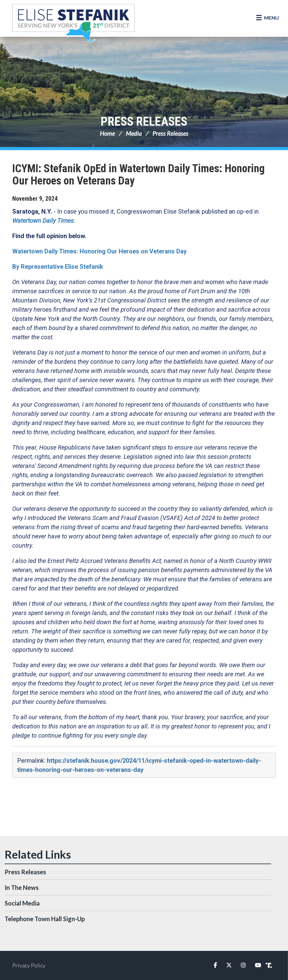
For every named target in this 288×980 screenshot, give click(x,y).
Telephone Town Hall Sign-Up (45, 919)
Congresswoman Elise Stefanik (73, 23)
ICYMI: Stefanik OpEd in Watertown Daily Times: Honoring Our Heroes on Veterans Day (138, 175)
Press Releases (144, 122)
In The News (22, 887)
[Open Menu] (267, 18)
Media (134, 133)
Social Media (22, 903)
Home (107, 133)
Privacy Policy (29, 965)
